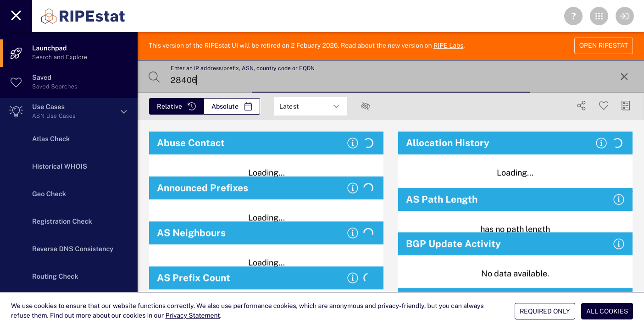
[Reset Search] (624, 77)
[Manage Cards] (626, 106)
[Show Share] (581, 106)
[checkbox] (366, 106)
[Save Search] (604, 106)
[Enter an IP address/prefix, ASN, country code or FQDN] (390, 77)
